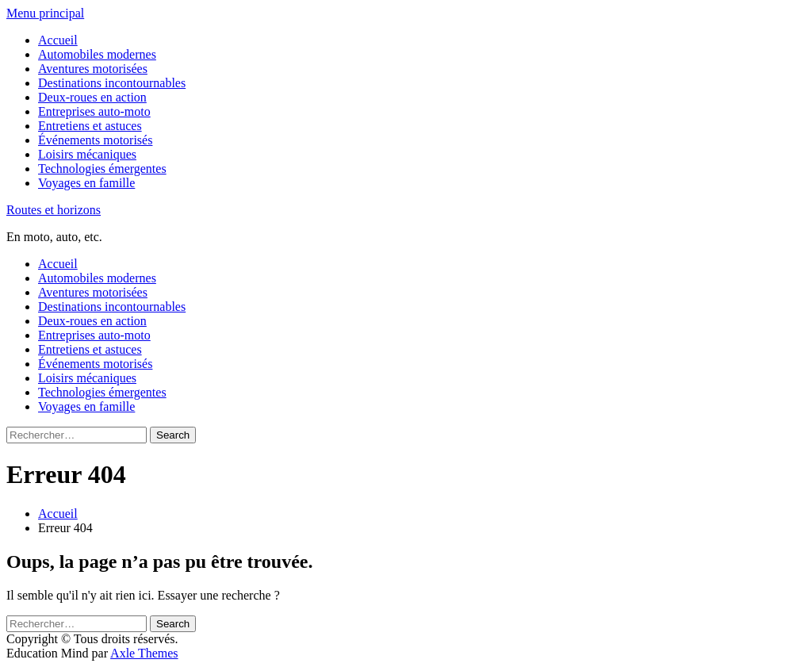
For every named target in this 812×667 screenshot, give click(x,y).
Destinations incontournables (112, 83)
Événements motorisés (95, 140)
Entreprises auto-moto (94, 111)
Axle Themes (144, 653)
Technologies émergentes (102, 169)
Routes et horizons (54, 210)
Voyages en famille (86, 183)
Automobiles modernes (97, 54)
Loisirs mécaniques (87, 154)
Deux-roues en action (92, 97)
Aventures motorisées (93, 69)
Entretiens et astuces (90, 126)
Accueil (58, 40)
